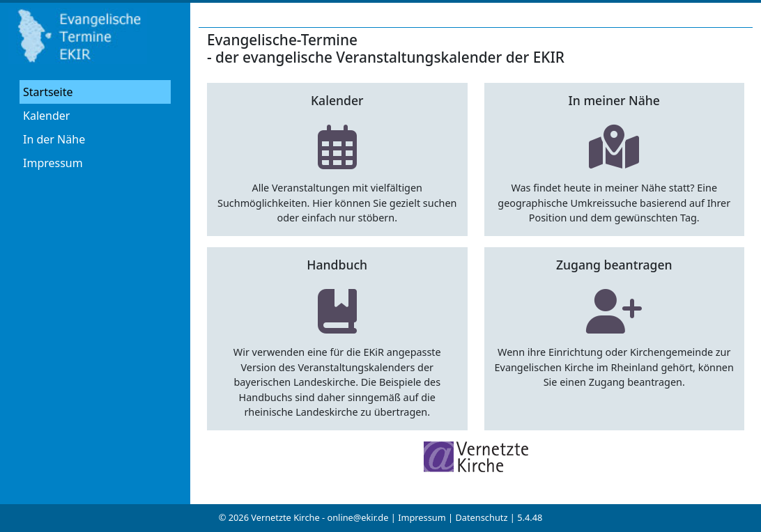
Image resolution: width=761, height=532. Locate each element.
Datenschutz (481, 517)
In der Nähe (54, 139)
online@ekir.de (358, 517)
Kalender (46, 116)
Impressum (53, 163)
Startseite (48, 92)
